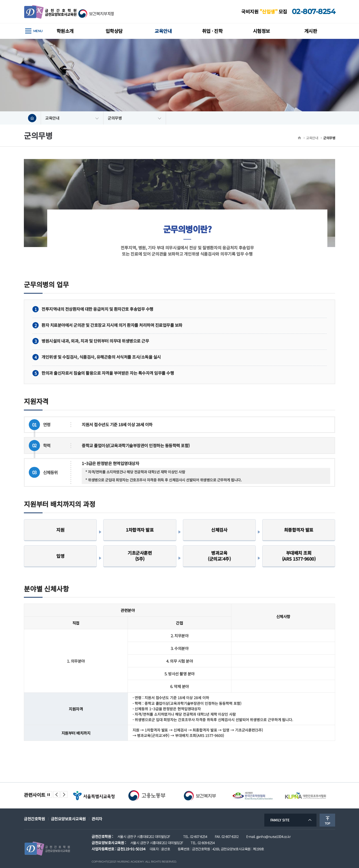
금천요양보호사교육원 (68, 819)
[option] (94, 795)
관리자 (97, 819)
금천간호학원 (34, 819)
